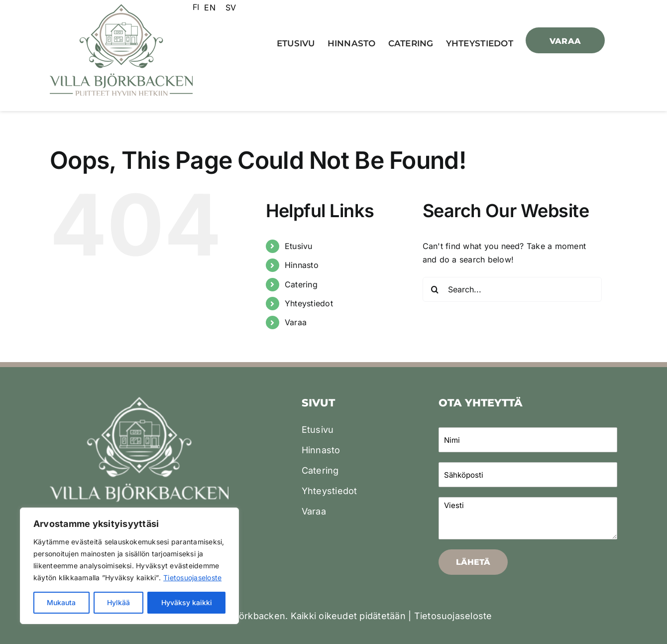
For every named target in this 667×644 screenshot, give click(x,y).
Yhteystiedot (309, 303)
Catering (301, 284)
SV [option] (231, 7)
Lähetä (473, 562)
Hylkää (118, 602)
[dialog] (648, 624)
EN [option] (210, 7)
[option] (210, 7)
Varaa (296, 322)
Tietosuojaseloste (192, 578)
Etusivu (299, 246)
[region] (129, 566)
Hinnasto (302, 265)
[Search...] (512, 289)
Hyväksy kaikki (187, 602)
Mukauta (61, 602)
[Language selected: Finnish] (217, 7)
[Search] (435, 289)
